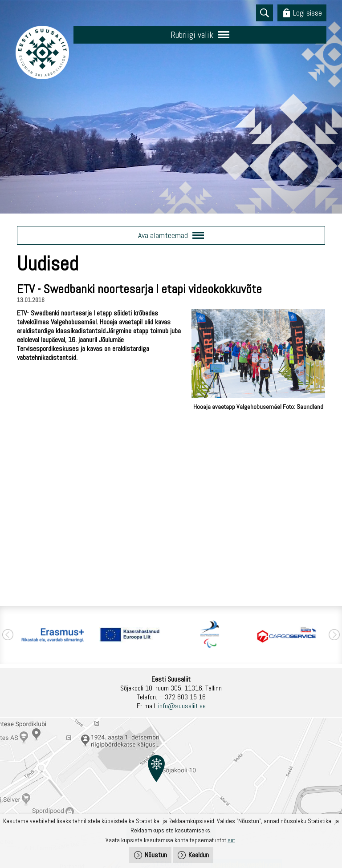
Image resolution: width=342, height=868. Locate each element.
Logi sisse (307, 13)
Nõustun (156, 855)
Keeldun (199, 855)
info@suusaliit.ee (182, 706)
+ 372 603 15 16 (182, 697)
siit (231, 840)
